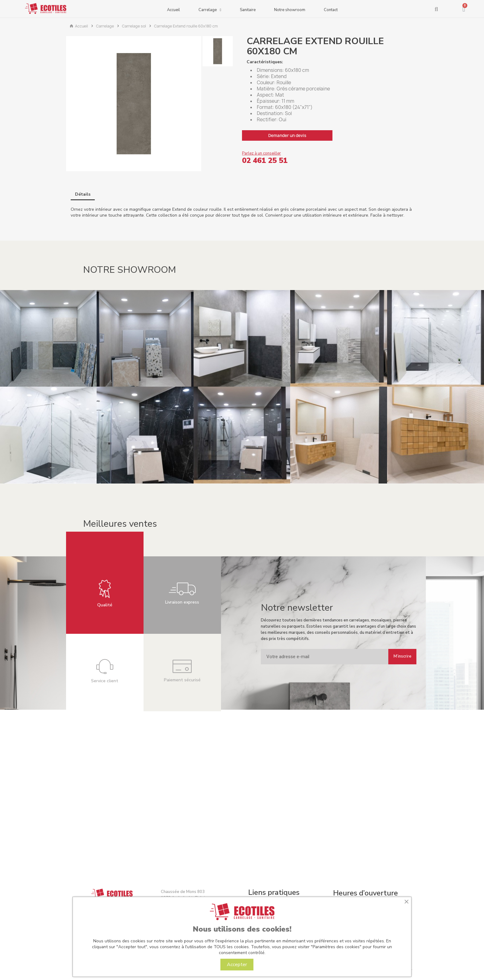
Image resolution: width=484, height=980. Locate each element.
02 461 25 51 (265, 160)
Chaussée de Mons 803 (183, 892)
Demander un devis (287, 135)
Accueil (173, 10)
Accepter (237, 965)
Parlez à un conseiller (261, 153)
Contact (331, 10)
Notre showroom (290, 10)
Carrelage (210, 11)
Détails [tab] (83, 194)
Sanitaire (248, 10)
